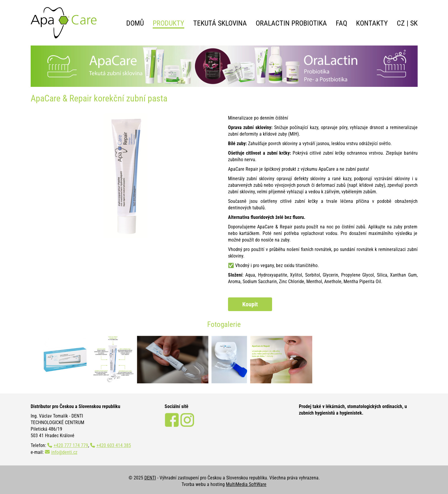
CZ (401, 23)
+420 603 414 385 (114, 445)
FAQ (341, 23)
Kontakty (372, 23)
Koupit (250, 304)
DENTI (150, 478)
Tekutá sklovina (220, 23)
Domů (135, 23)
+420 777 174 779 (71, 445)
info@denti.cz (64, 452)
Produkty (168, 23)
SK (414, 23)
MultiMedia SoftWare (246, 484)
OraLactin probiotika (291, 23)
